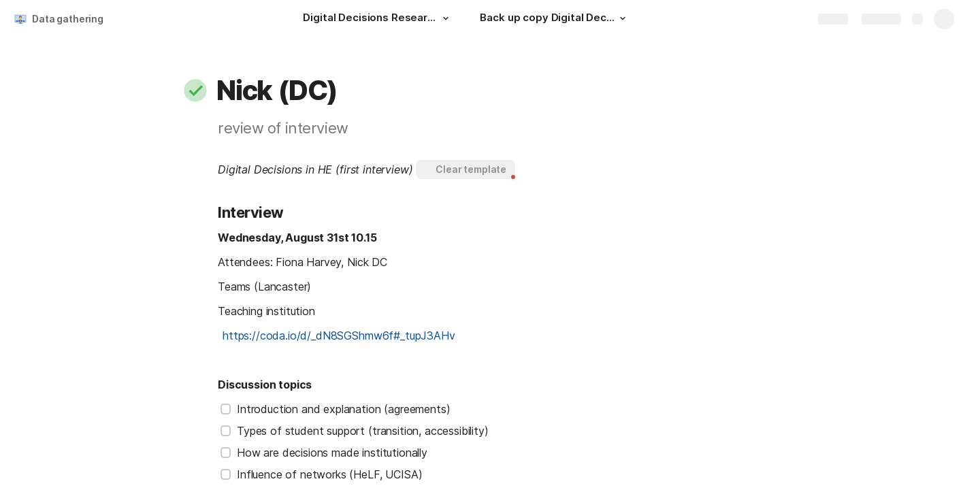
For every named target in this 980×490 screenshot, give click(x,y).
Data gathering (68, 19)
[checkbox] (226, 409)
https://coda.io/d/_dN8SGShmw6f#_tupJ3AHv (339, 336)
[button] (446, 18)
